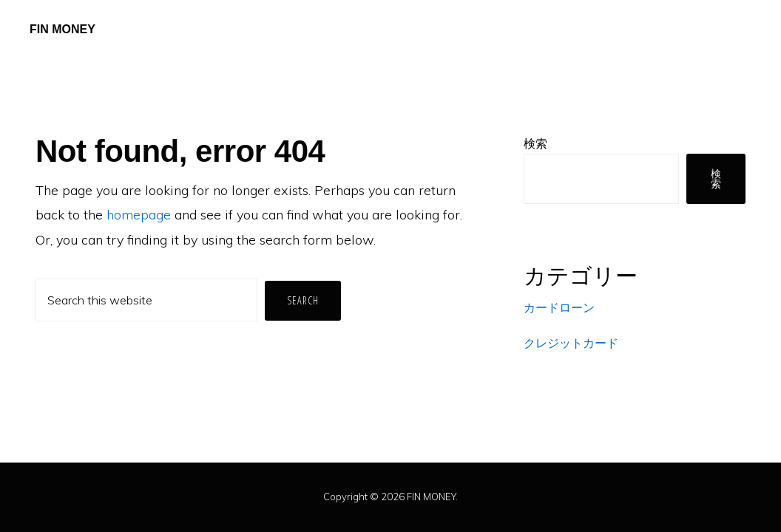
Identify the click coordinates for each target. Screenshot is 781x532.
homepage (139, 215)
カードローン (559, 307)
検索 (535, 143)
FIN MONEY (62, 29)
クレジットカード (571, 343)
